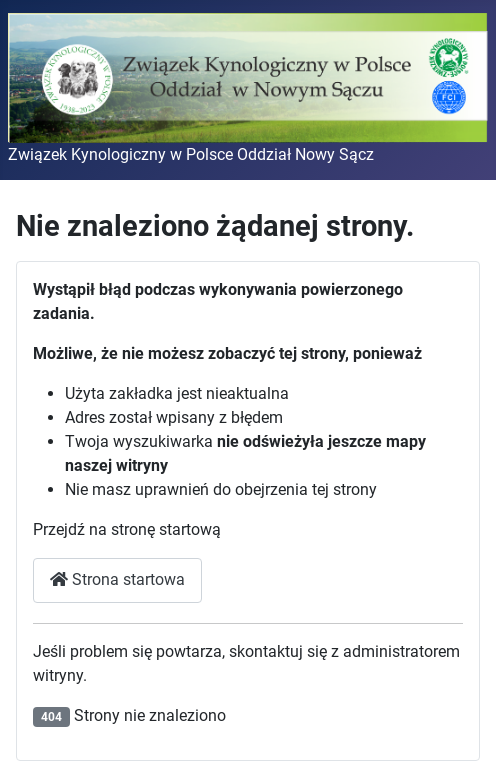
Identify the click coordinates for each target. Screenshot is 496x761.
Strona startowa (117, 579)
